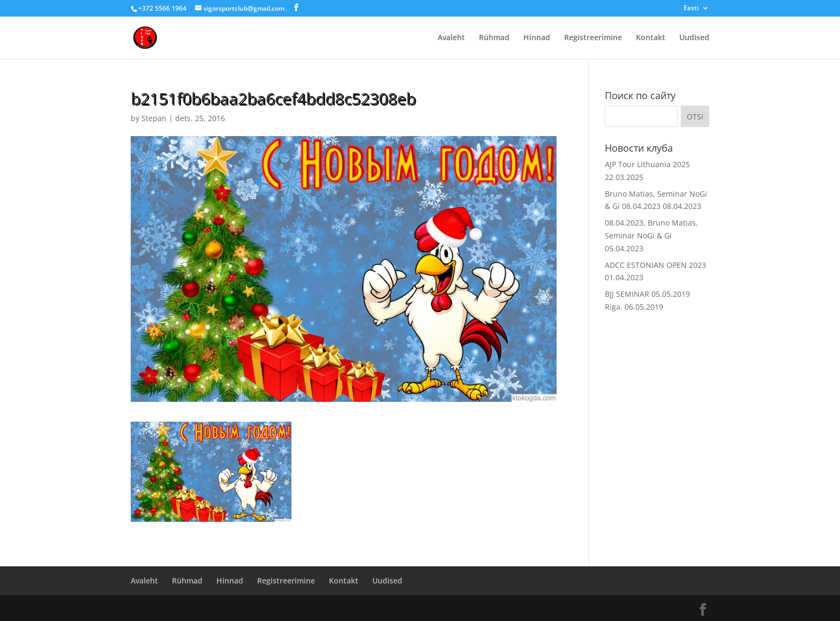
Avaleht (451, 38)
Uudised (694, 38)
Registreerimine (593, 38)
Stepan (154, 118)
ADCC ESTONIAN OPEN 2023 (655, 265)
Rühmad (494, 38)
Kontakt (651, 38)
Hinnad (537, 38)
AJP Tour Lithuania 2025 (647, 164)
